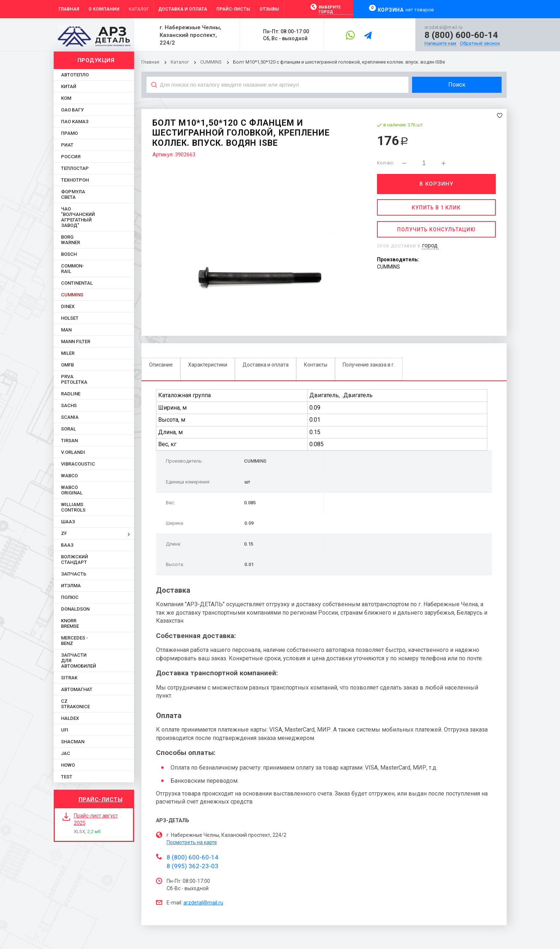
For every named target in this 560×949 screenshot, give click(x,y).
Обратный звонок (480, 43)
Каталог (180, 62)
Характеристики (208, 365)
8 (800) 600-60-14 (461, 35)
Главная (150, 62)
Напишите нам (440, 43)
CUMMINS (211, 62)
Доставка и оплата (266, 365)
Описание (161, 365)
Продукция (96, 60)
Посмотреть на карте (192, 842)
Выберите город (329, 10)
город (430, 245)
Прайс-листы (101, 800)
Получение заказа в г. (369, 365)
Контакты (316, 365)
